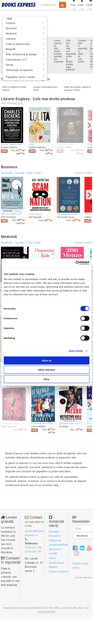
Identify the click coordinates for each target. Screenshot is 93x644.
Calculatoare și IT (25, 59)
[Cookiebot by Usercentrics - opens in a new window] (75, 263)
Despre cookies (58, 571)
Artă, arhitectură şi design (25, 54)
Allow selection (46, 370)
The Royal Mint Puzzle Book (69, 214)
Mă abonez (82, 536)
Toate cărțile (34, 173)
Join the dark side (83, 577)
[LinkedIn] (82, 548)
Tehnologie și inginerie (25, 70)
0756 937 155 (33, 547)
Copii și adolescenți (25, 44)
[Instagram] (77, 554)
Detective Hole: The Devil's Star (71, 424)
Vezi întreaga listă (12, 103)
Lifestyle (25, 39)
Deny (46, 379)
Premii (76, 564)
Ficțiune (25, 23)
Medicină (25, 33)
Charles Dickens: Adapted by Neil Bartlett (13, 144)
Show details (76, 351)
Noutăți (20, 173)
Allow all (46, 360)
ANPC (53, 558)
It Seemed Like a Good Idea (43, 423)
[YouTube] (89, 548)
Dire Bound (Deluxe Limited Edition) (14, 424)
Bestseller (7, 173)
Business (25, 28)
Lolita (31, 144)
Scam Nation (35, 214)
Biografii (25, 49)
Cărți (9, 19)
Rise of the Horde (65, 144)
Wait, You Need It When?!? (13, 214)
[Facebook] (75, 548)
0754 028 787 (33, 552)
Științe (25, 65)
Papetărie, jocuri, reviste (25, 77)
